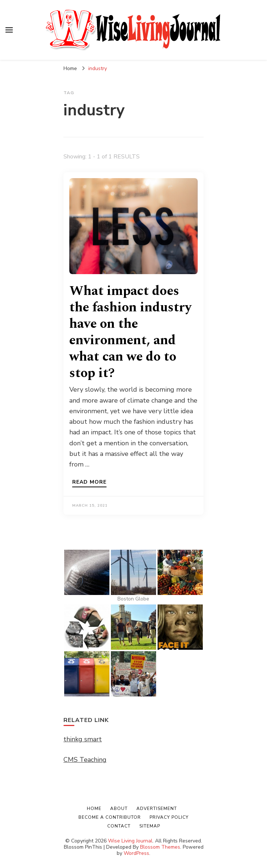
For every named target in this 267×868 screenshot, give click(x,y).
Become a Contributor (110, 817)
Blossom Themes (160, 847)
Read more (89, 483)
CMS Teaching (85, 760)
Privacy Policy (169, 817)
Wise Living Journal (130, 841)
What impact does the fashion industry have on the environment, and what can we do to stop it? (130, 332)
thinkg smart (83, 739)
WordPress (136, 853)
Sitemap (150, 826)
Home (94, 809)
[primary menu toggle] (9, 30)
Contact (119, 826)
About (119, 809)
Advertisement (157, 809)
